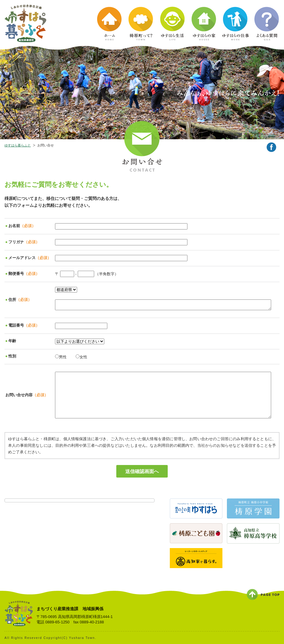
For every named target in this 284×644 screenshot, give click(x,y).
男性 (61, 357)
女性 (81, 357)
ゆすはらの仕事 (236, 24)
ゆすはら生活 (173, 24)
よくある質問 (267, 24)
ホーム (110, 24)
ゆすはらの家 (204, 24)
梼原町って (141, 24)
